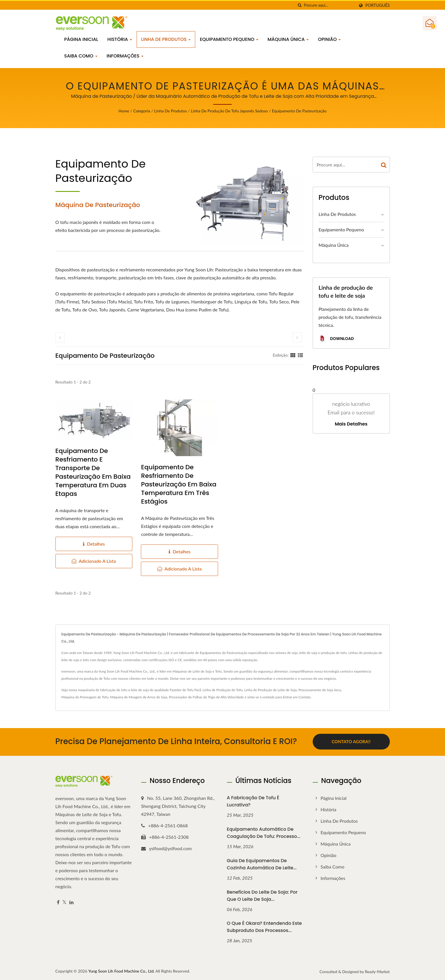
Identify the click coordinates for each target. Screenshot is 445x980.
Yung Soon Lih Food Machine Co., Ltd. (121, 970)
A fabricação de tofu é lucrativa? (253, 801)
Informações (125, 56)
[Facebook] (58, 902)
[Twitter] (64, 902)
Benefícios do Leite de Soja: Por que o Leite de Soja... (262, 895)
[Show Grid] (293, 355)
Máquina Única (288, 39)
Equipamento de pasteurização (299, 111)
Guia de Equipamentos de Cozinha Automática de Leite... (262, 864)
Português (377, 5)
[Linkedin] (71, 902)
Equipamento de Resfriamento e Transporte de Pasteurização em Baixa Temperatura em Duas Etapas (93, 472)
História (119, 39)
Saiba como (81, 56)
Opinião (329, 39)
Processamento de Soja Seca (320, 690)
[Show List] (300, 355)
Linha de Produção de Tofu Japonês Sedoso (229, 111)
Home (124, 111)
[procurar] (300, 5)
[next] (297, 337)
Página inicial (81, 39)
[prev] (60, 337)
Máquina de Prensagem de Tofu (85, 697)
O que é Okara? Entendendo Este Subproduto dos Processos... (264, 926)
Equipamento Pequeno (229, 39)
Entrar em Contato (297, 697)
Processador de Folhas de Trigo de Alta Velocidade (206, 697)
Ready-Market (377, 971)
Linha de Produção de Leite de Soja (271, 690)
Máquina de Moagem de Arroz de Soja (139, 697)
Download (336, 339)
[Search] (329, 5)
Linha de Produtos (166, 39)
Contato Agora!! (351, 742)
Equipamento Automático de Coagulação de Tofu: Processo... (264, 832)
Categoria (142, 111)
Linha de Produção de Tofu (223, 690)
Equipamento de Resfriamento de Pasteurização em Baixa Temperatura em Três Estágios (179, 484)
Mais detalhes (351, 424)
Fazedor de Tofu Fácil (185, 690)
